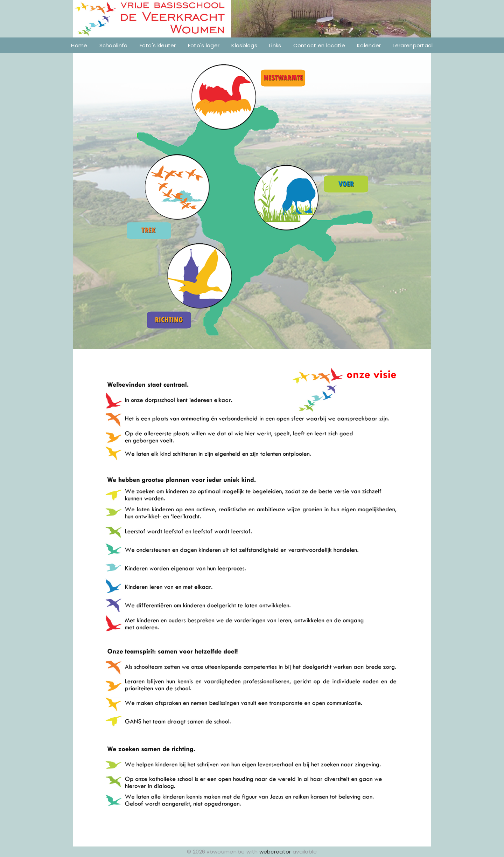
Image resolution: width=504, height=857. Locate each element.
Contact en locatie (319, 45)
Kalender (369, 45)
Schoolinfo (114, 45)
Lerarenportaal (413, 45)
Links (275, 45)
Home (79, 45)
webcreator (275, 852)
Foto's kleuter (158, 45)
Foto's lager (204, 45)
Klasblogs (244, 45)
